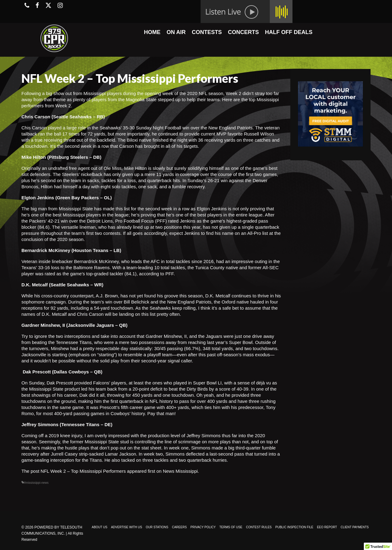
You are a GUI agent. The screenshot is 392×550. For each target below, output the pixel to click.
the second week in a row (163, 209)
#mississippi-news (36, 483)
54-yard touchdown (114, 308)
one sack (148, 187)
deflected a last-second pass (215, 454)
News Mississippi (180, 471)
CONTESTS (207, 32)
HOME (152, 32)
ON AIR (176, 32)
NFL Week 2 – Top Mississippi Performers (83, 471)
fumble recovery (188, 187)
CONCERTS (243, 32)
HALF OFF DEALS (289, 32)
